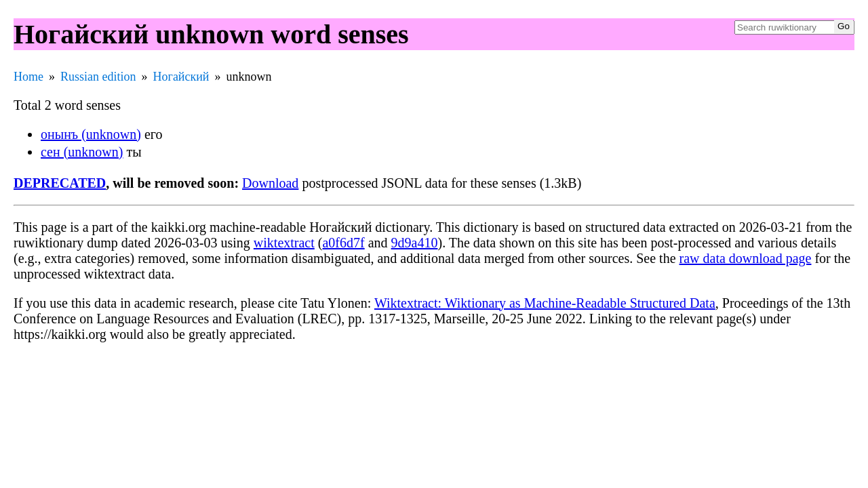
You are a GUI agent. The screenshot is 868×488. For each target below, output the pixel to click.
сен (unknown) (82, 152)
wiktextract (284, 243)
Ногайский (181, 77)
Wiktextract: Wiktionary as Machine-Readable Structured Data (545, 303)
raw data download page (746, 258)
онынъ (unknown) (91, 134)
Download (270, 183)
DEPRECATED (60, 183)
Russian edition (98, 77)
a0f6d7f (343, 243)
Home (28, 77)
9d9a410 (415, 243)
